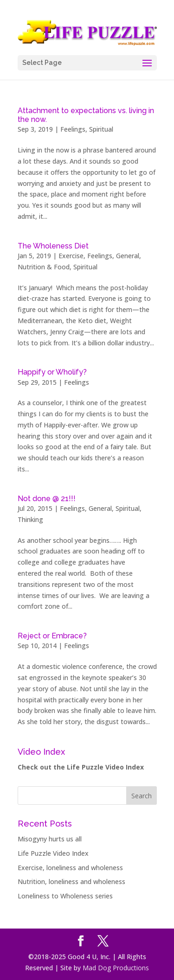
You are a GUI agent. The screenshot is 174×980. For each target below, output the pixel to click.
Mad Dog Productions (116, 968)
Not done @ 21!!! (47, 499)
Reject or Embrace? (52, 636)
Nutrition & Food (44, 267)
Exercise (71, 256)
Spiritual (101, 129)
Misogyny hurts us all (50, 839)
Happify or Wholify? (52, 372)
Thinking (30, 519)
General (128, 256)
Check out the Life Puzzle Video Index (81, 767)
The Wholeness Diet (53, 246)
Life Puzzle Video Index (53, 853)
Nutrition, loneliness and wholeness (71, 881)
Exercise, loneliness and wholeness (70, 868)
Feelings (73, 129)
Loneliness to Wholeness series (65, 896)
